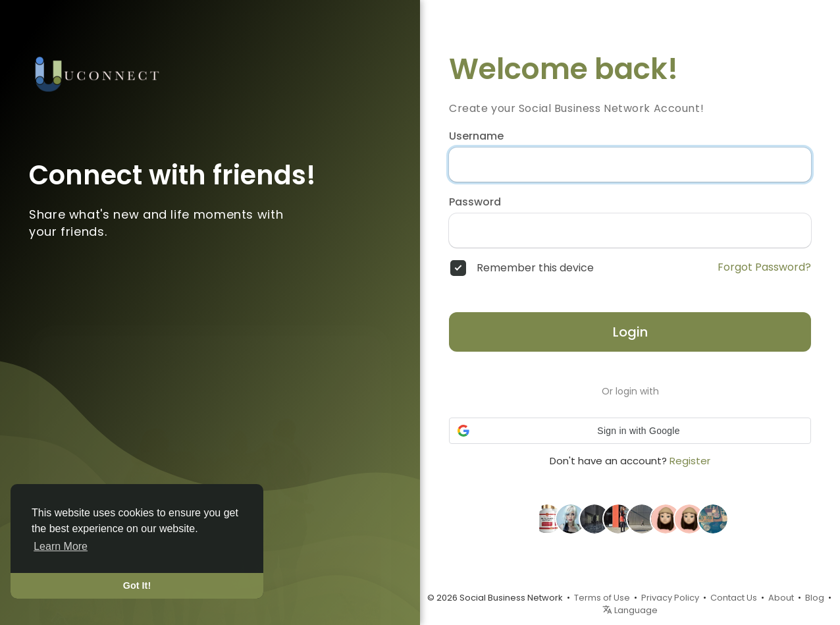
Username (476, 136)
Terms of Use (602, 598)
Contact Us (734, 598)
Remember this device (535, 268)
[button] (630, 431)
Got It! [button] (137, 585)
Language (630, 610)
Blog (815, 598)
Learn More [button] (61, 546)
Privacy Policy (670, 598)
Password (475, 202)
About (781, 598)
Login (630, 332)
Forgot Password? (764, 267)
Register (690, 461)
